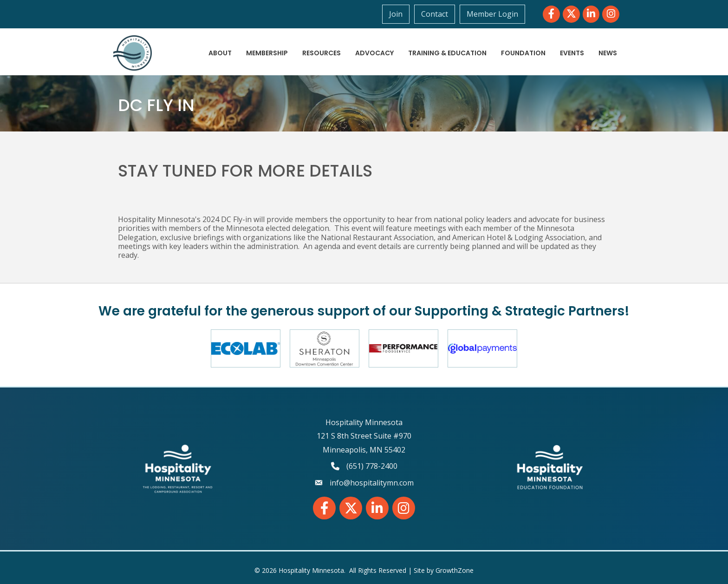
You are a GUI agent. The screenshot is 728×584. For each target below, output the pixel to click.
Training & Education (447, 53)
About (220, 53)
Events (572, 53)
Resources (322, 53)
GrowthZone (455, 570)
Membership (267, 53)
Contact (435, 14)
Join (396, 14)
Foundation (523, 53)
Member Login (492, 14)
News (608, 53)
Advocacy (374, 53)
